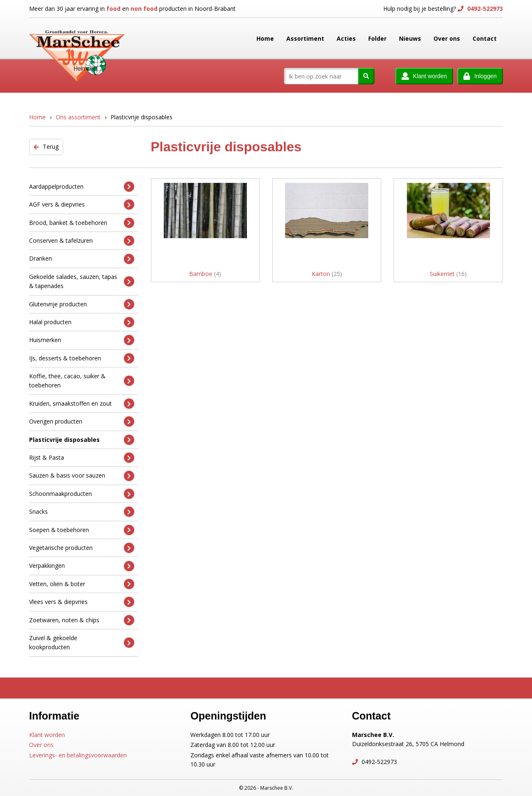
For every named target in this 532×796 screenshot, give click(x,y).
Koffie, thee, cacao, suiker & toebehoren (82, 381)
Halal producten (82, 322)
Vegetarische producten (82, 548)
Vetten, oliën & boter (82, 584)
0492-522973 (484, 9)
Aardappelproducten (82, 186)
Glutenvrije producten (82, 304)
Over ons (447, 38)
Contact (485, 38)
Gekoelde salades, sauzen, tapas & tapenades (82, 281)
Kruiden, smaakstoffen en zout (82, 404)
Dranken (82, 259)
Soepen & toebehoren (82, 530)
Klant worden (47, 735)
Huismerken (82, 340)
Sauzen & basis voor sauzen (82, 476)
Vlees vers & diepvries (82, 602)
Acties (346, 38)
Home (265, 38)
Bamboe (205, 274)
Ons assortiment (78, 117)
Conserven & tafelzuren (82, 241)
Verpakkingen (82, 566)
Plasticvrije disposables (82, 440)
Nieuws (410, 38)
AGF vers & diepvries (82, 205)
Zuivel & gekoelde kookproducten (82, 642)
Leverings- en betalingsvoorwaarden (78, 755)
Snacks (82, 512)
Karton (327, 274)
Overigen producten (82, 422)
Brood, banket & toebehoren (82, 223)
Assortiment (305, 38)
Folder (377, 38)
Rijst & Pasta (82, 458)
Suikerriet (448, 274)
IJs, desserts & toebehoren (82, 358)
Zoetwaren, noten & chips (82, 620)
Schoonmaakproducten (82, 494)
